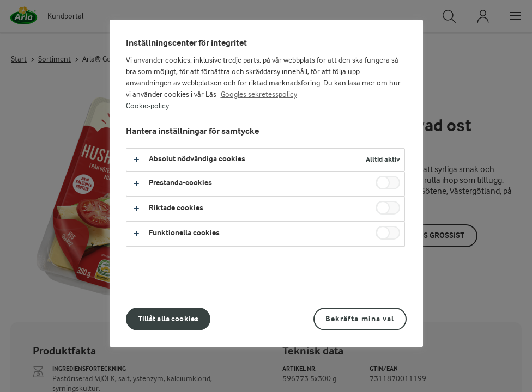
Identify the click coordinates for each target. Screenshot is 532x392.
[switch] (388, 183)
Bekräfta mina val (360, 319)
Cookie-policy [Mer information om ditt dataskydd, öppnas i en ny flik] (147, 106)
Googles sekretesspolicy (259, 95)
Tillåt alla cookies (168, 319)
